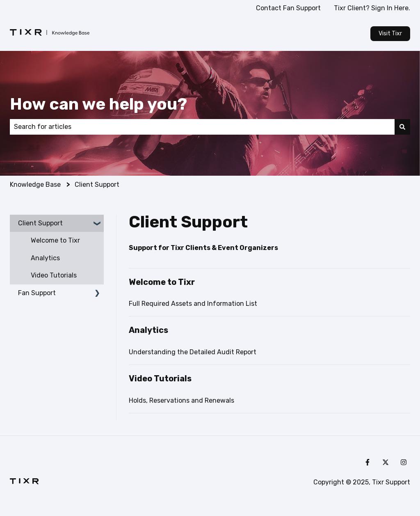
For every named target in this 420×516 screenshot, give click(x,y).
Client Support (97, 185)
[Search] (402, 127)
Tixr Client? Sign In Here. (372, 8)
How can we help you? (98, 104)
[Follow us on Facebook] (367, 462)
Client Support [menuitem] (40, 223)
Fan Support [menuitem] (37, 293)
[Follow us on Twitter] (386, 462)
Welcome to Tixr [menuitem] (55, 240)
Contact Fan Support (288, 8)
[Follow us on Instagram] (404, 462)
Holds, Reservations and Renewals (181, 400)
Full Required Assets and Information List (193, 304)
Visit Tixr (390, 33)
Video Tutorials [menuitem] (54, 275)
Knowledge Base (35, 185)
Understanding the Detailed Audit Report (193, 352)
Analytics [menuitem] (45, 258)
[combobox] (202, 127)
